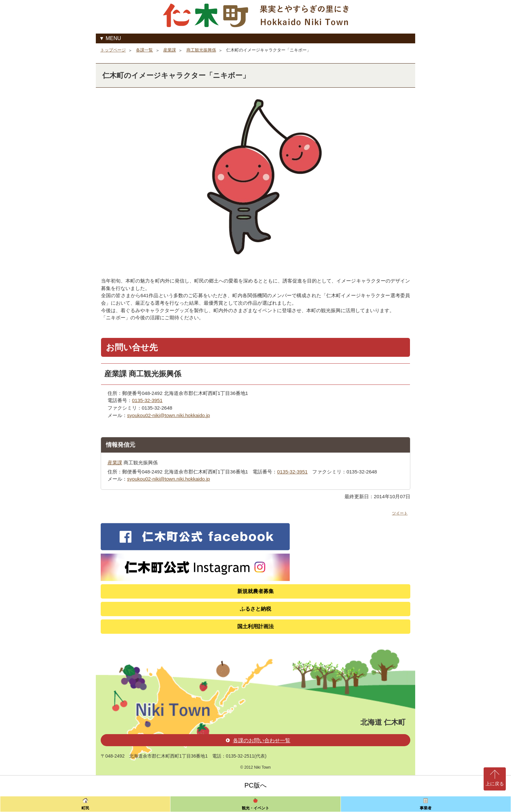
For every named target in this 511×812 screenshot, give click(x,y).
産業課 (170, 50)
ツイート (400, 513)
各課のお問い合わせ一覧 (258, 740)
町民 (85, 808)
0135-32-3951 (147, 400)
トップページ (113, 50)
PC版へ (255, 785)
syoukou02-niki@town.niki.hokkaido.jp (168, 415)
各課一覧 (144, 50)
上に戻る (495, 784)
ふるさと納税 (255, 609)
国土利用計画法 (255, 626)
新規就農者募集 (255, 591)
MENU (113, 38)
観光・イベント (255, 808)
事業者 (426, 808)
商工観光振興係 (201, 50)
